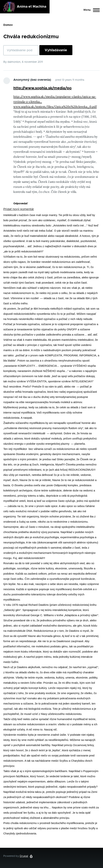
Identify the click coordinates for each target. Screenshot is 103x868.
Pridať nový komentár (19, 209)
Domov (8, 25)
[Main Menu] (90, 10)
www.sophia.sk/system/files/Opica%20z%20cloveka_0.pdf (55, 107)
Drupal (24, 856)
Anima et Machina (32, 7)
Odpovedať (21, 204)
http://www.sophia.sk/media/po (42, 88)
